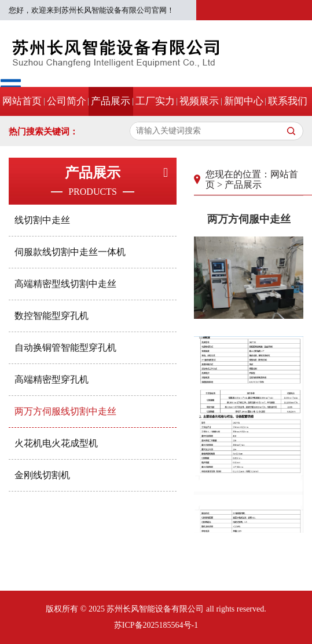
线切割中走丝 (42, 220)
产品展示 (111, 101)
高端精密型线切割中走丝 (65, 284)
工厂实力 (155, 101)
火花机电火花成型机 (56, 443)
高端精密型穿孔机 (52, 379)
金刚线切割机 (42, 475)
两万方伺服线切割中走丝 (65, 411)
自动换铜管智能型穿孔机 (65, 348)
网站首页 (22, 101)
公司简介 (67, 101)
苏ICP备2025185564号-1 (156, 625)
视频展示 (199, 101)
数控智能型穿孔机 (52, 316)
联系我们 (288, 101)
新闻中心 (244, 101)
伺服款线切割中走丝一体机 (70, 252)
